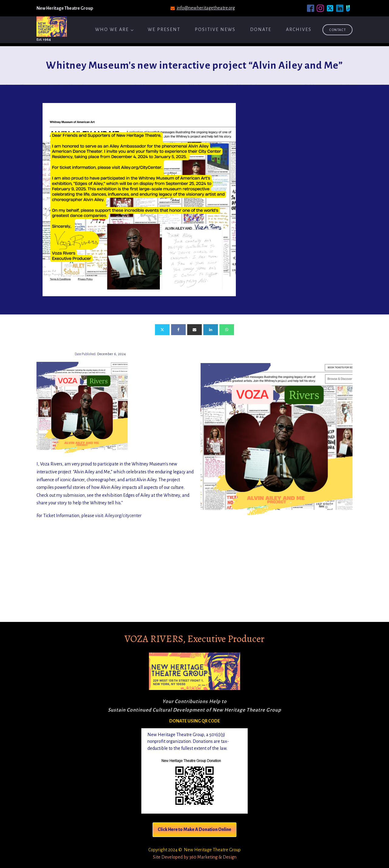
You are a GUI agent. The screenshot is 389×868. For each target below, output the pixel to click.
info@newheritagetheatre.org (206, 8)
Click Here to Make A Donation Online (194, 829)
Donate (261, 29)
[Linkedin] (211, 330)
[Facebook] (178, 330)
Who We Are (112, 29)
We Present (164, 29)
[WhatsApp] (227, 330)
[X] (162, 330)
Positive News (215, 29)
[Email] (194, 330)
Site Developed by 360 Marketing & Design (195, 857)
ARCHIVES (299, 29)
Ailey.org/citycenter (123, 516)
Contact (337, 30)
